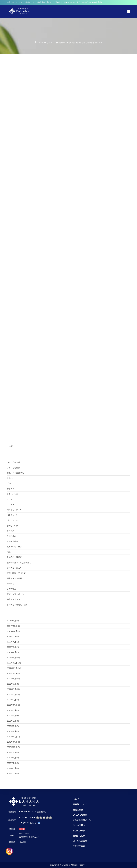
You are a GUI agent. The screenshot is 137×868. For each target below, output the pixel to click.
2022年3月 (11, 689)
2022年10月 (12, 673)
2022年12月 (12, 663)
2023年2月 (11, 652)
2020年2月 (11, 726)
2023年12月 (12, 631)
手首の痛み (12, 536)
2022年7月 (11, 684)
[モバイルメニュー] (129, 11)
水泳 (9, 552)
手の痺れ (11, 531)
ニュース (11, 504)
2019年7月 (11, 763)
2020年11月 (12, 705)
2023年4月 (11, 642)
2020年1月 (11, 731)
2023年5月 (11, 636)
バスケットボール (14, 510)
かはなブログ (79, 830)
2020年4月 (11, 715)
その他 (10, 478)
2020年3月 (11, 721)
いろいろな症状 (13, 468)
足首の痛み (12, 589)
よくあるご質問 (80, 841)
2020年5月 (11, 710)
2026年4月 (11, 621)
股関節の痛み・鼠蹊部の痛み (19, 562)
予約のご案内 (79, 846)
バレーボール (12, 520)
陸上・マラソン (13, 599)
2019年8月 (11, 758)
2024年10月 (12, 626)
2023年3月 (11, 647)
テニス (10, 499)
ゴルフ (10, 483)
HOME (76, 799)
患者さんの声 (12, 526)
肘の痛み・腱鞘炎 (14, 557)
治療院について (80, 804)
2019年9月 (11, 752)
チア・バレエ (12, 494)
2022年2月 (11, 694)
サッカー (11, 489)
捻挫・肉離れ (12, 541)
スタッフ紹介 (79, 825)
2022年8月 (11, 679)
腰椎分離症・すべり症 (16, 573)
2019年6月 (11, 768)
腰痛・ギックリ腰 (14, 578)
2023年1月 (11, 658)
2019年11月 (12, 742)
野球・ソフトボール (15, 594)
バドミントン (12, 515)
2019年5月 (11, 773)
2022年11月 (12, 668)
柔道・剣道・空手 (14, 547)
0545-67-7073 (69, 2)
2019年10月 (12, 747)
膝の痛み (11, 583)
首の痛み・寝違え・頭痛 (17, 605)
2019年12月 (12, 737)
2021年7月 (11, 700)
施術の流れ (78, 810)
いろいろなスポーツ (15, 462)
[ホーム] (36, 42)
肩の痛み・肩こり (14, 568)
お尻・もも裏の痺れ (15, 473)
